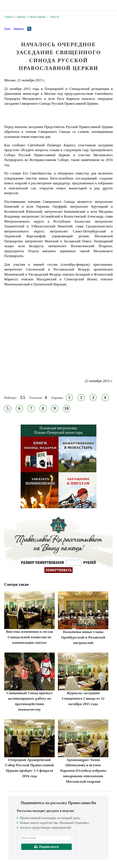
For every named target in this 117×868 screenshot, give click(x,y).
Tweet (7, 29)
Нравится (19, 29)
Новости (55, 17)
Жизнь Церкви (38, 17)
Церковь (21, 17)
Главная (8, 17)
